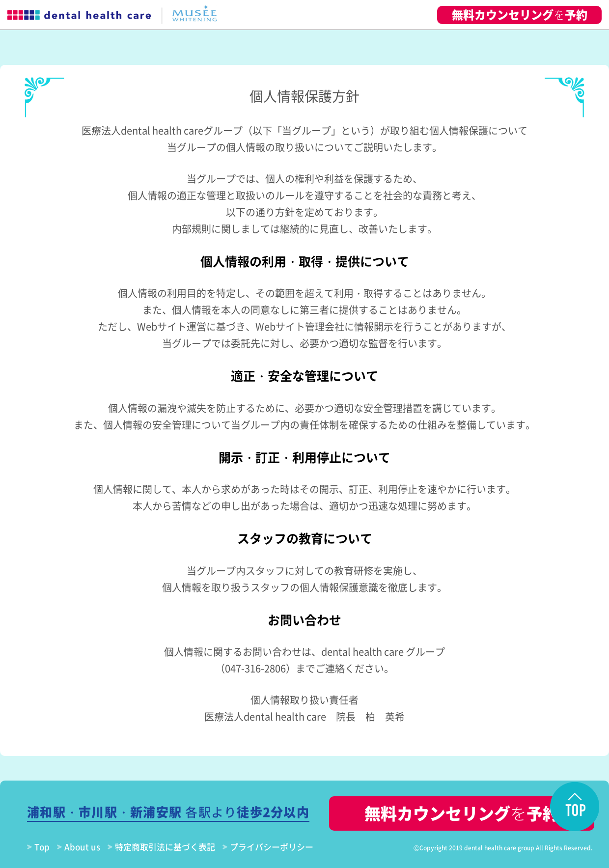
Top (42, 847)
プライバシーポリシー (272, 847)
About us (82, 847)
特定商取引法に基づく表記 (165, 847)
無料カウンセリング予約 (520, 14)
